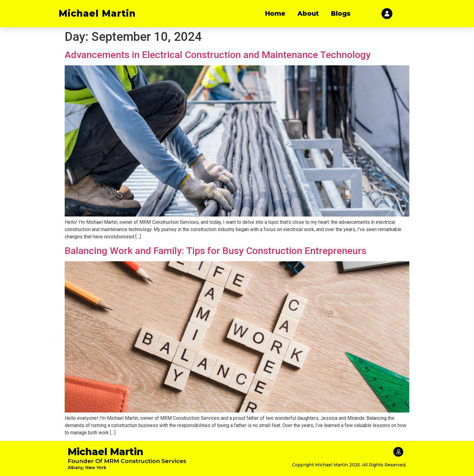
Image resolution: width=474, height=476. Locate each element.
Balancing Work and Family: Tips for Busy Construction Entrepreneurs (216, 251)
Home (275, 13)
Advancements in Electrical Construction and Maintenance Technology (218, 55)
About (308, 13)
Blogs (341, 13)
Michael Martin (97, 13)
